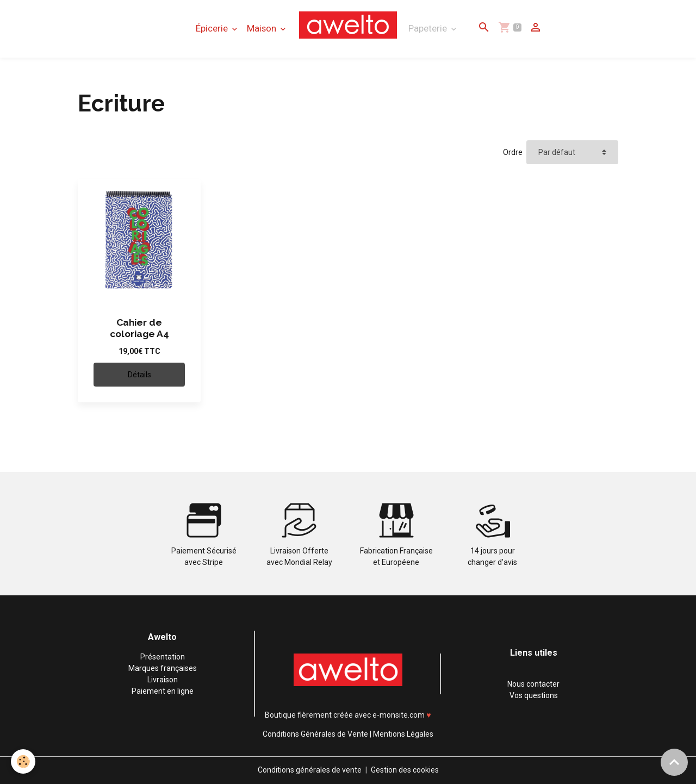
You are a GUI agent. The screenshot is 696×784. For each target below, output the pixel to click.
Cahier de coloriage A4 (139, 328)
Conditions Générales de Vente (315, 734)
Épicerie (213, 28)
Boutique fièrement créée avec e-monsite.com (345, 715)
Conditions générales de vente (310, 770)
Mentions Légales (403, 734)
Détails (139, 375)
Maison (263, 28)
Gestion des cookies (405, 770)
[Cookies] (23, 761)
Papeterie (429, 28)
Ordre (513, 152)
